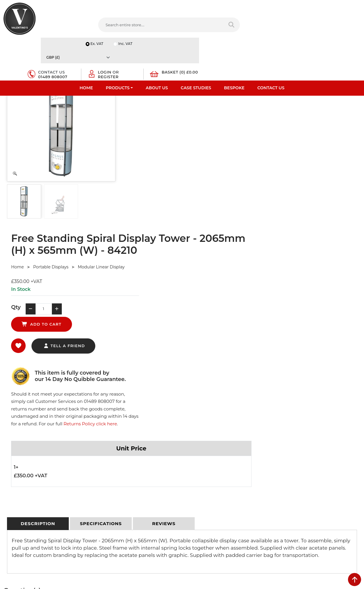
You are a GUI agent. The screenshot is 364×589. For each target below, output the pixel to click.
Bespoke (234, 45)
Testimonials (15, 465)
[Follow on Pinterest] (238, 518)
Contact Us (271, 45)
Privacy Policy (107, 450)
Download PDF (18, 488)
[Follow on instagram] (250, 518)
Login (281, 24)
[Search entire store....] (113, 26)
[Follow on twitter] (203, 518)
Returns (102, 465)
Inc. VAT (290, 6)
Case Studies (196, 45)
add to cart (215, 158)
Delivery (102, 442)
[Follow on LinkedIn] (214, 518)
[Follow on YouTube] (226, 518)
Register (284, 29)
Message (285, 502)
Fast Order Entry (19, 457)
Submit (341, 532)
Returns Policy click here (303, 191)
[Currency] (332, 6)
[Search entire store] (170, 26)
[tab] (38, 291)
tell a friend (184, 185)
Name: (283, 451)
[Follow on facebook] (191, 518)
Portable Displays (170, 114)
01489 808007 (238, 29)
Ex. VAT (261, 6)
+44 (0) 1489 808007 (212, 504)
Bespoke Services (20, 473)
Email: (282, 477)
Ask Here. (113, 373)
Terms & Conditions (113, 457)
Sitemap (102, 473)
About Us (157, 45)
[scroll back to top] (355, 580)
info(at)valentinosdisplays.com (222, 479)
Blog (8, 503)
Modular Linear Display (221, 114)
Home (86, 45)
